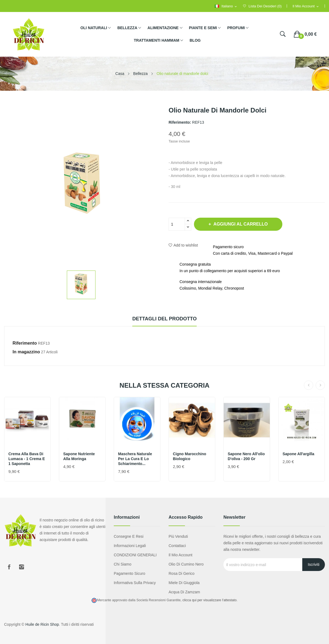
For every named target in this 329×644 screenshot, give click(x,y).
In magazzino (26, 352)
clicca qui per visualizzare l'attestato (210, 600)
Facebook (9, 567)
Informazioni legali (130, 546)
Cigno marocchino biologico (190, 456)
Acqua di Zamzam (184, 592)
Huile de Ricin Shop (42, 624)
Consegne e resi (129, 536)
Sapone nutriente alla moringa (79, 456)
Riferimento (25, 343)
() (262, 6)
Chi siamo (123, 564)
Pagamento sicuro (129, 573)
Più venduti (178, 536)
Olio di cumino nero (186, 564)
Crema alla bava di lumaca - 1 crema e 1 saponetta (27, 459)
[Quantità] (177, 224)
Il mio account (180, 555)
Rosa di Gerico (182, 573)
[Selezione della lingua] (226, 6)
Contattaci (177, 546)
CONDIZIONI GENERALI (135, 555)
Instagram (22, 567)
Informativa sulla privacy (135, 583)
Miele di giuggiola (184, 583)
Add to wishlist (183, 245)
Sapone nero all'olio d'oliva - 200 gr (246, 456)
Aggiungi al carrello (240, 224)
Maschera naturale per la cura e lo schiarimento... (135, 459)
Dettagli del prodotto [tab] (164, 319)
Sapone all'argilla (298, 454)
